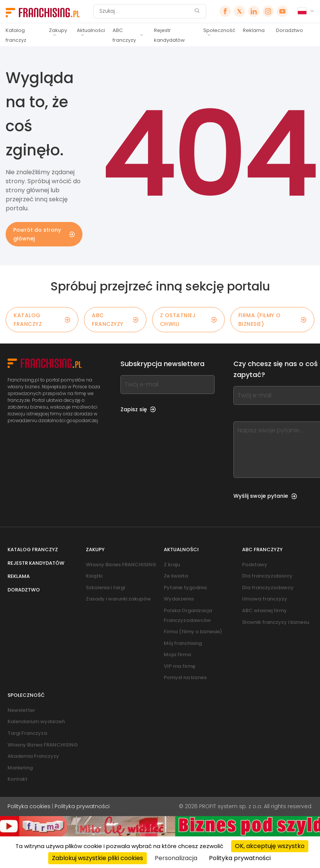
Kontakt (18, 779)
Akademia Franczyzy (33, 756)
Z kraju (172, 565)
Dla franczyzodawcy (268, 588)
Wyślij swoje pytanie (265, 496)
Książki (94, 576)
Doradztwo (290, 30)
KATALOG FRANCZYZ (42, 319)
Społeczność (219, 30)
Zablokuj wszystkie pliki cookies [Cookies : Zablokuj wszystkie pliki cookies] (98, 858)
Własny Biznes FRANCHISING (121, 565)
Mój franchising (183, 643)
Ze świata (176, 576)
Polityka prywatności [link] (240, 858)
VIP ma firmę (180, 666)
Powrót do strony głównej (44, 234)
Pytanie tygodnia (185, 588)
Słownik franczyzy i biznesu (276, 622)
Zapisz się (138, 409)
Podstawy (255, 565)
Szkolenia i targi (105, 588)
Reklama (254, 30)
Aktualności (91, 30)
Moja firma (177, 654)
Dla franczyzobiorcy (267, 576)
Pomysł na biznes (185, 677)
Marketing (20, 768)
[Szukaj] (145, 11)
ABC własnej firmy (264, 610)
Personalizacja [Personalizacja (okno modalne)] (176, 858)
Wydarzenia (179, 599)
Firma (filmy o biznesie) (272, 319)
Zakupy (58, 30)
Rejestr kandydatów (169, 35)
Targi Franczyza (27, 733)
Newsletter (21, 710)
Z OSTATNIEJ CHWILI (188, 319)
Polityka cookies (29, 806)
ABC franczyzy (124, 35)
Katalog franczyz (16, 35)
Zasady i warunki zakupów (118, 599)
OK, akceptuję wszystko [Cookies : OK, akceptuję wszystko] (270, 846)
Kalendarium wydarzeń (36, 721)
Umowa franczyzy (265, 599)
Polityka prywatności (82, 806)
